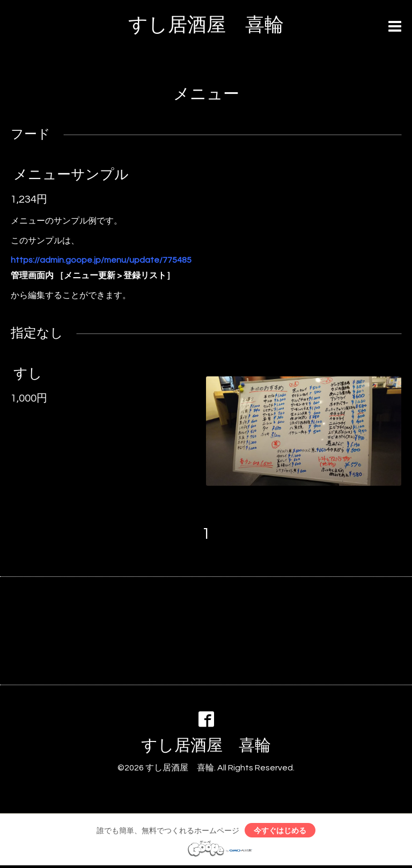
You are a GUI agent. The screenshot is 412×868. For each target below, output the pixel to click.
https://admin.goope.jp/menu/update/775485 (101, 260)
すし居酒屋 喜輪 (206, 25)
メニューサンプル (71, 175)
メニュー (206, 94)
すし (28, 374)
